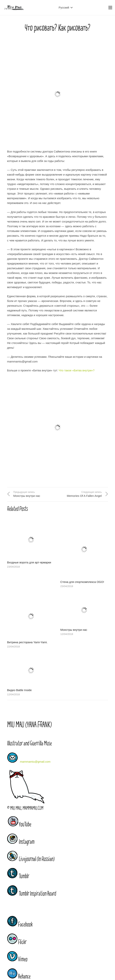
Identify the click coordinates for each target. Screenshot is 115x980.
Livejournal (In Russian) (31, 859)
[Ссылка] (14, 8)
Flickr (17, 942)
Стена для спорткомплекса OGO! (82, 582)
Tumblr (18, 876)
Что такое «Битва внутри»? (77, 370)
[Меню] (110, 8)
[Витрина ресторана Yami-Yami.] (31, 597)
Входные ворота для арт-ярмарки (29, 562)
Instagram (21, 842)
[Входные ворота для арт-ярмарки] (31, 523)
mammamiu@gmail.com (35, 762)
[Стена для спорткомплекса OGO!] (84, 523)
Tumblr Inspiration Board (32, 894)
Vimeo (17, 959)
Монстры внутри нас (74, 630)
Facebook (20, 925)
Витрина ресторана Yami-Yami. (27, 642)
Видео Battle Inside (20, 690)
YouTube (25, 824)
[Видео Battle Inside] (31, 657)
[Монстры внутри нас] (84, 597)
